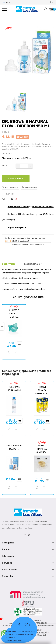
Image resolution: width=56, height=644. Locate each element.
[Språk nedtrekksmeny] (6, 2)
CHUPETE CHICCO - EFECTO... (14, 314)
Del (8, 199)
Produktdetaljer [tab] (32, 264)
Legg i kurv (16, 179)
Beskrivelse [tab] (9, 264)
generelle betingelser (43, 207)
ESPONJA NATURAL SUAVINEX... (42, 449)
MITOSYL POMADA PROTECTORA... (42, 390)
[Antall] (24, 166)
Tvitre (12, 199)
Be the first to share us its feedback (28, 245)
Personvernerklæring (18, 207)
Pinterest (16, 199)
